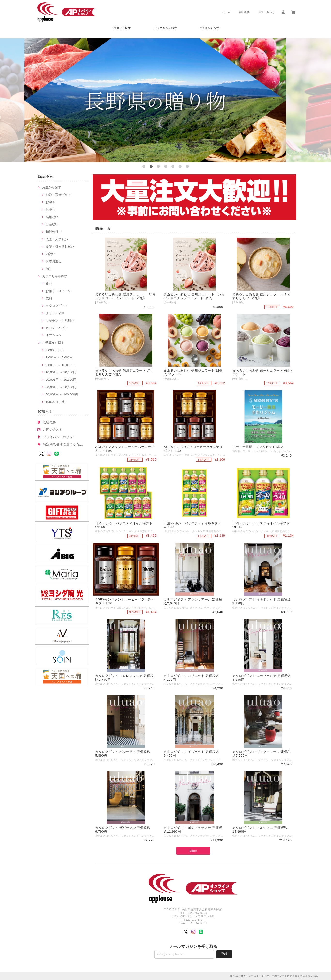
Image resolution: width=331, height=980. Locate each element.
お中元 (50, 209)
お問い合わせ (267, 12)
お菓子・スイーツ (58, 291)
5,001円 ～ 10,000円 (60, 365)
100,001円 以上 (57, 402)
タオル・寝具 (55, 313)
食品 (49, 283)
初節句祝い (54, 232)
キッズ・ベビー (57, 328)
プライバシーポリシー (60, 437)
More (193, 851)
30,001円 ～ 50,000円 (61, 387)
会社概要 (244, 12)
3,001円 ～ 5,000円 (59, 357)
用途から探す (122, 28)
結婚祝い (52, 217)
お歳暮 (50, 202)
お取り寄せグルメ (58, 195)
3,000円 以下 (55, 350)
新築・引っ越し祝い (60, 246)
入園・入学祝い (57, 239)
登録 (224, 954)
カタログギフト (57, 306)
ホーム (226, 12)
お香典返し (54, 261)
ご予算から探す (209, 28)
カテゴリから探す (166, 28)
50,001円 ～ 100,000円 (62, 394)
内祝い (50, 254)
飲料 (49, 298)
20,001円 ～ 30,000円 (61, 380)
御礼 (49, 269)
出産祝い (52, 224)
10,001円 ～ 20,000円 (61, 372)
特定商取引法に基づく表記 (63, 444)
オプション (54, 335)
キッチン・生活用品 (60, 320)
